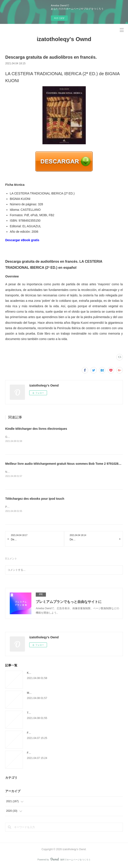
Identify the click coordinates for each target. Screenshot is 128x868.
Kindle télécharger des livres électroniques (36, 429)
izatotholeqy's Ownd (64, 39)
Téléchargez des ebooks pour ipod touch (35, 499)
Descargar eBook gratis (22, 240)
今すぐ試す (59, 18)
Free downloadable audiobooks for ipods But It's (55, 754)
